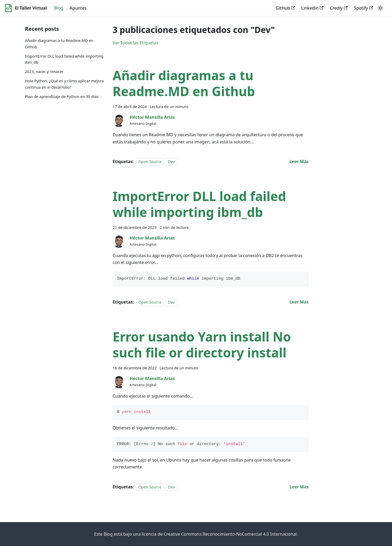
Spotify (363, 8)
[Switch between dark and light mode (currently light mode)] (380, 8)
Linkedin (312, 8)
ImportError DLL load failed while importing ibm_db (64, 59)
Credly (339, 8)
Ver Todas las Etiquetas (135, 43)
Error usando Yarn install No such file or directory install (202, 345)
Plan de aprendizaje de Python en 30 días (62, 97)
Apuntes (78, 8)
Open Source (150, 162)
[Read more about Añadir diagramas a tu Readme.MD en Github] (299, 161)
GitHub (285, 8)
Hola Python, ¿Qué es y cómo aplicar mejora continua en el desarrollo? (64, 84)
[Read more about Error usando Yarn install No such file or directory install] (299, 487)
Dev (171, 162)
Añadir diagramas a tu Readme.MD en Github (59, 44)
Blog (59, 8)
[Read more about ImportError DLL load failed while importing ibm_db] (299, 302)
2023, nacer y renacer (44, 72)
